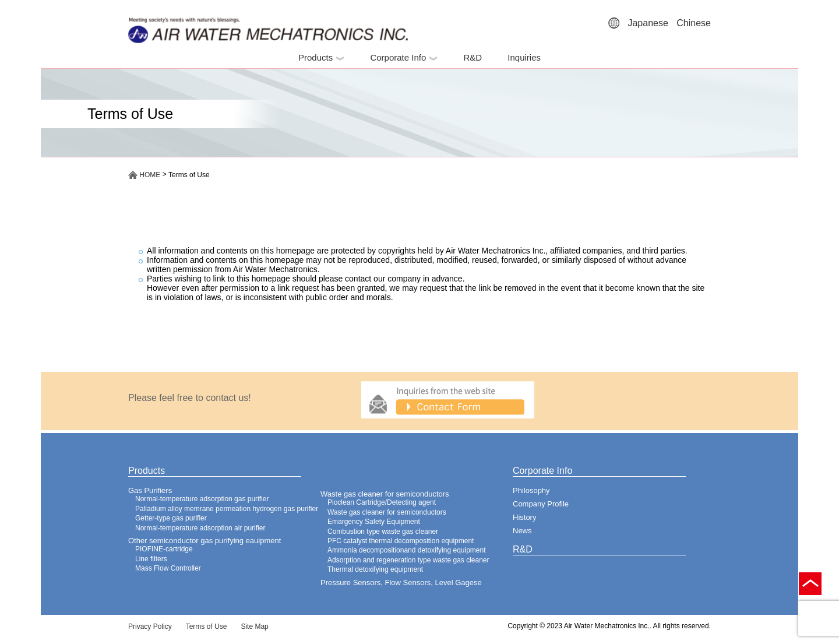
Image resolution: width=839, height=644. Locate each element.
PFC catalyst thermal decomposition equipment (401, 541)
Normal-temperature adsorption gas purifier (202, 499)
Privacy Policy (150, 627)
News (522, 531)
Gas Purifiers (150, 490)
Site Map (254, 627)
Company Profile (541, 504)
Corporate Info (404, 57)
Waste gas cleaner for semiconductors (385, 494)
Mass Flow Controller (168, 568)
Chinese (694, 23)
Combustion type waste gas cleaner (383, 532)
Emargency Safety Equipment (374, 522)
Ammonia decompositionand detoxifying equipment (407, 550)
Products (321, 57)
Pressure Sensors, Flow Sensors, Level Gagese (401, 583)
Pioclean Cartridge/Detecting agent (382, 502)
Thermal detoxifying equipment (375, 569)
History (524, 517)
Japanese (648, 23)
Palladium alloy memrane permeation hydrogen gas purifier (227, 509)
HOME (144, 175)
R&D (473, 57)
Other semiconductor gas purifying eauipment (205, 541)
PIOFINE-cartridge (164, 549)
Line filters (151, 559)
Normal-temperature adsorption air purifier (200, 528)
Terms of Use (207, 627)
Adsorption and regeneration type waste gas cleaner (408, 560)
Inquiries (524, 57)
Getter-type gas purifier (171, 518)
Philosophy (531, 490)
